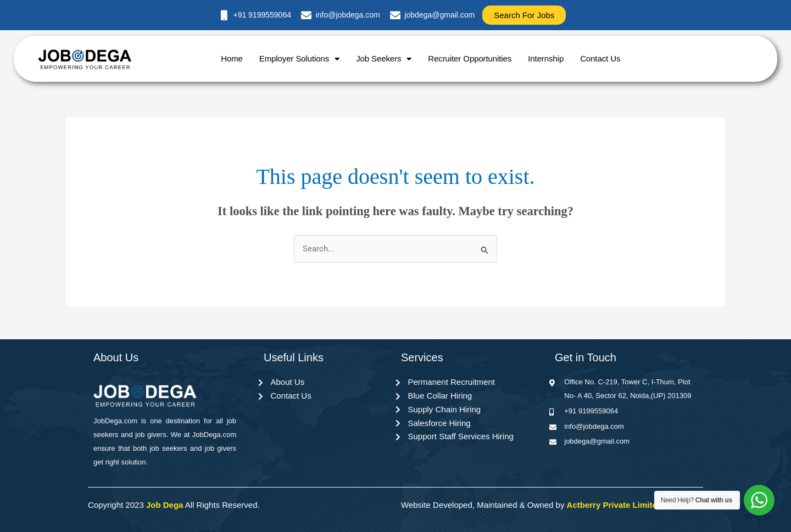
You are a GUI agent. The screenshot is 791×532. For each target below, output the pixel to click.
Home (232, 58)
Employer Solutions (299, 59)
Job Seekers (384, 59)
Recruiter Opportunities (470, 58)
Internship (546, 58)
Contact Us (600, 58)
